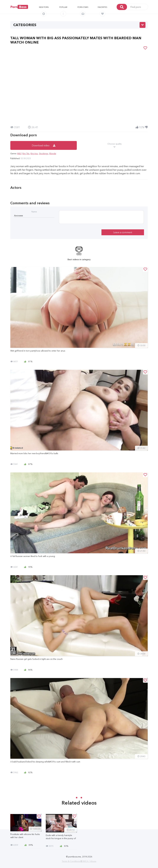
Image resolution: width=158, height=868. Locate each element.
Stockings (44, 154)
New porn (44, 7)
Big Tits (26, 154)
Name (34, 212)
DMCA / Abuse (89, 861)
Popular (63, 7)
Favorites (102, 7)
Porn (19, 7)
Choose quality (114, 145)
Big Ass (34, 154)
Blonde (53, 154)
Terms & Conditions (71, 861)
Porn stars (83, 7)
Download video (44, 145)
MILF (19, 154)
